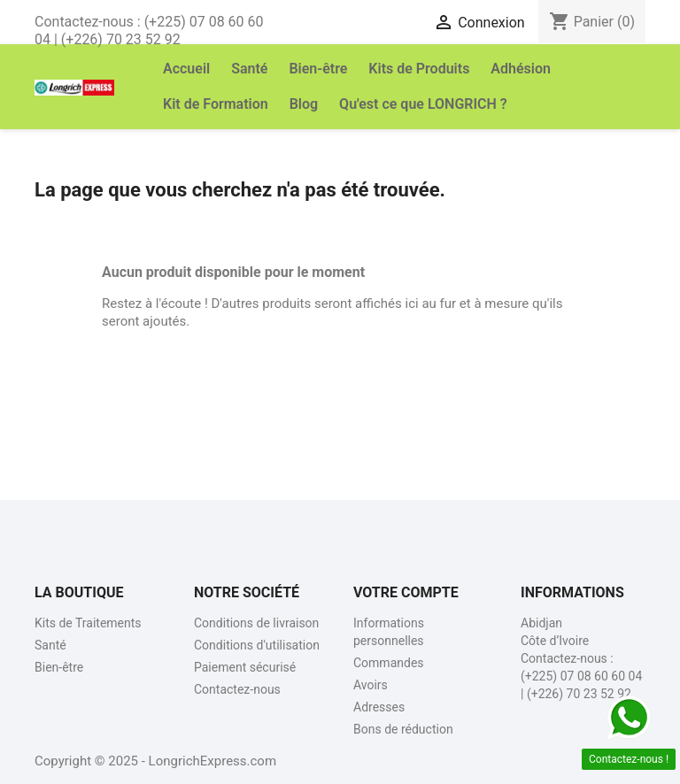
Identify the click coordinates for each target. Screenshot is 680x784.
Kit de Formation (216, 104)
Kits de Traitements (88, 623)
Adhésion (521, 69)
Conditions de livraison (256, 623)
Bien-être (318, 69)
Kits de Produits (419, 69)
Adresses (379, 707)
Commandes (389, 663)
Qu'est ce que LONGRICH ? (423, 104)
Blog (304, 104)
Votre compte (406, 592)
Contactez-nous (237, 689)
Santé (249, 69)
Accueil (186, 69)
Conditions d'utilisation (257, 645)
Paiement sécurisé (245, 667)
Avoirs (371, 685)
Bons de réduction (403, 729)
